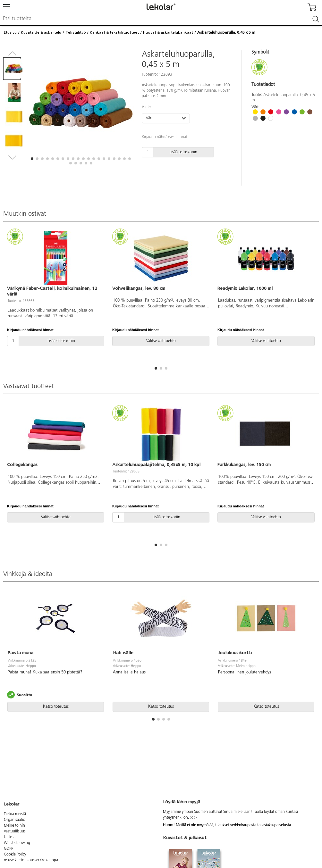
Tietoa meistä (15, 814)
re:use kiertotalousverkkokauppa (31, 860)
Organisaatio (15, 820)
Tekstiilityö (76, 32)
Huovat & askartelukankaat (168, 32)
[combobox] (161, 19)
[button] (32, 159)
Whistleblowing (17, 843)
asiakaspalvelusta (277, 825)
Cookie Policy (15, 855)
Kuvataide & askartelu (41, 32)
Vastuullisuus (15, 831)
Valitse (147, 107)
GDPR (9, 849)
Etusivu (10, 32)
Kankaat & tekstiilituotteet (114, 32)
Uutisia (10, 837)
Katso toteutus (56, 707)
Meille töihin (14, 826)
